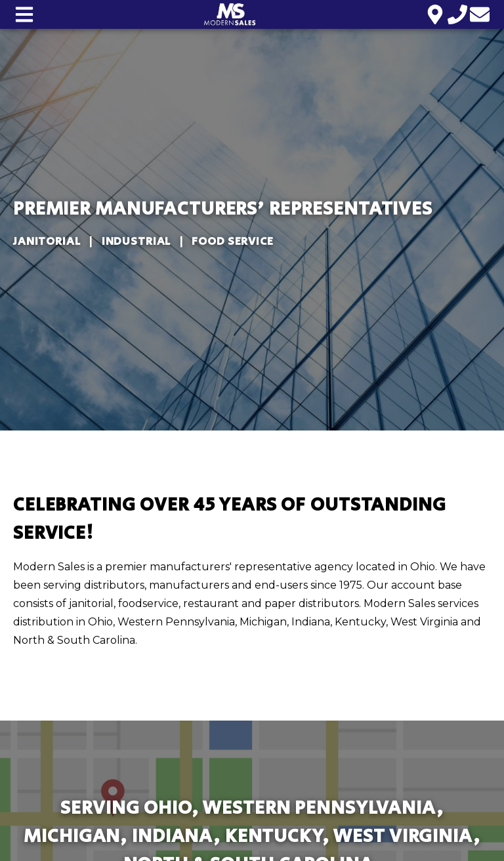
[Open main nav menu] (24, 14)
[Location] (435, 14)
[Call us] (457, 14)
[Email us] (480, 14)
